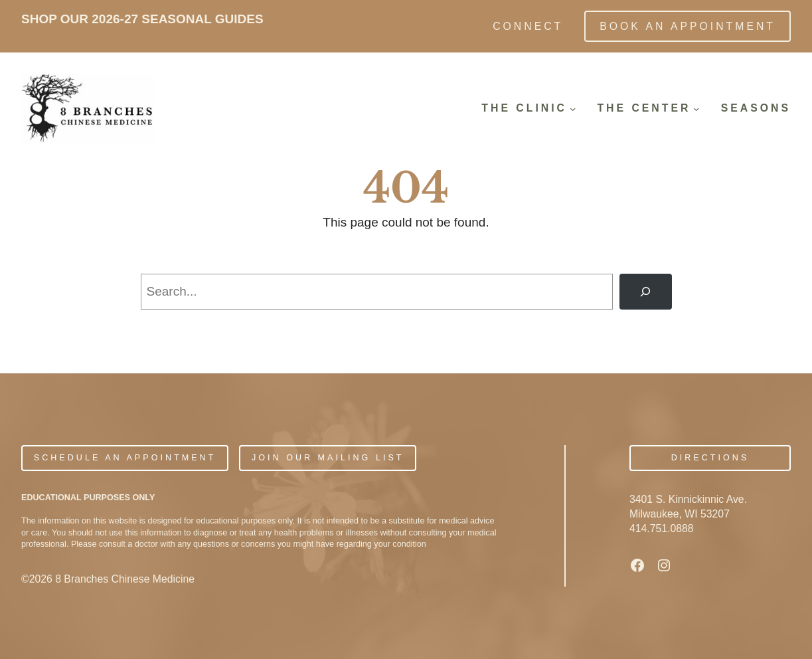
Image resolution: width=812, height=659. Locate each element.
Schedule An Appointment (125, 458)
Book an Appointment (688, 26)
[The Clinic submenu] (573, 108)
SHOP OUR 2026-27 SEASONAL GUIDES (142, 19)
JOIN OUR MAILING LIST (328, 458)
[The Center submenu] (696, 108)
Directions (710, 458)
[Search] (646, 291)
